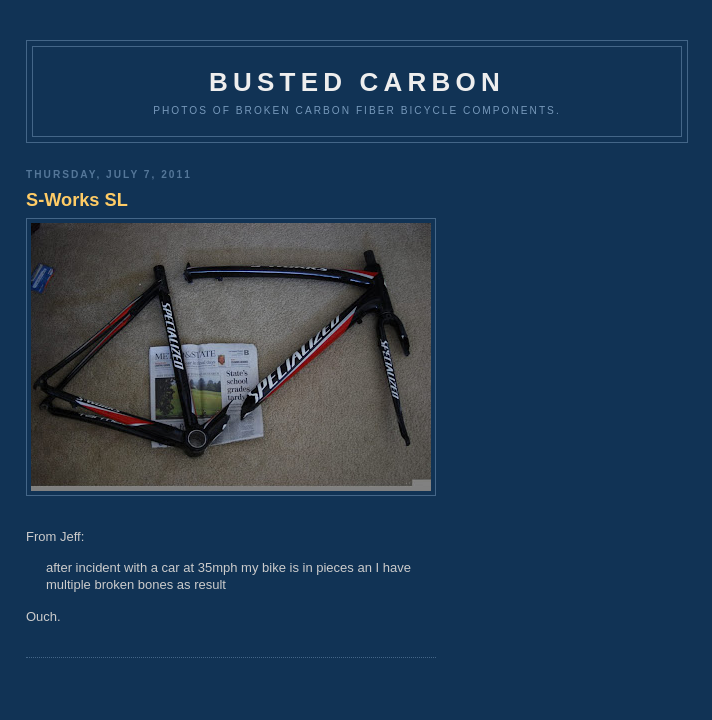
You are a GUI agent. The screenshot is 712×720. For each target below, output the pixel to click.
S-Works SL (77, 200)
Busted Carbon (357, 82)
